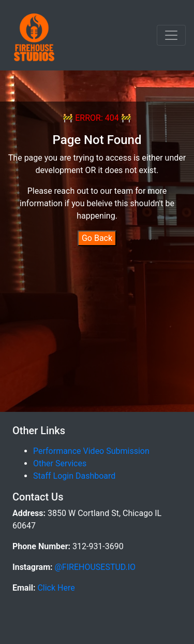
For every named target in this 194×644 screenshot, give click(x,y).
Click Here (55, 588)
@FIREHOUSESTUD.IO (94, 567)
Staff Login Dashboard (74, 476)
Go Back (97, 238)
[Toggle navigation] (171, 35)
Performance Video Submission (91, 451)
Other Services (60, 463)
